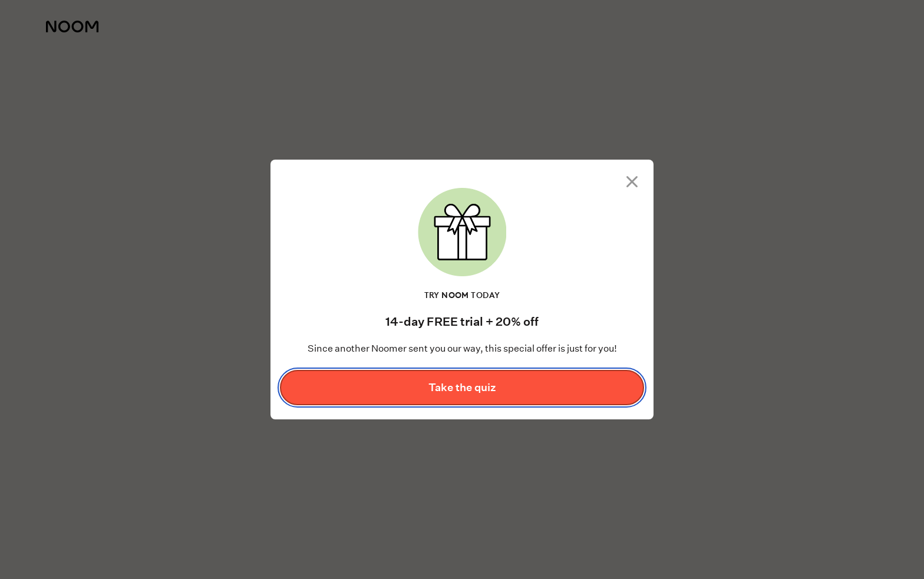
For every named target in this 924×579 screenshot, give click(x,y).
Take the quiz (462, 387)
